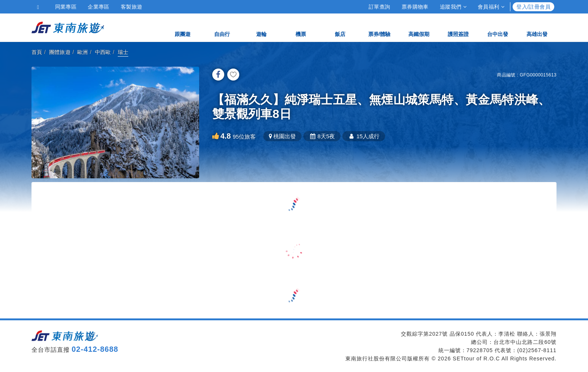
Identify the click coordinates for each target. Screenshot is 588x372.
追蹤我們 (453, 7)
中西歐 (103, 52)
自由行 (222, 27)
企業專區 (99, 7)
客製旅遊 (132, 7)
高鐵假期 (419, 27)
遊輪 (261, 27)
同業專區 (66, 7)
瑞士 (123, 52)
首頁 (37, 52)
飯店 (340, 27)
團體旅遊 (60, 52)
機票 (301, 27)
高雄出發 (537, 27)
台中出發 (498, 27)
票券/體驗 (379, 27)
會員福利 (491, 7)
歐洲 (83, 52)
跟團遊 (183, 27)
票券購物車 (415, 7)
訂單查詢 (379, 7)
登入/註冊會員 (533, 7)
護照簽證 (458, 27)
